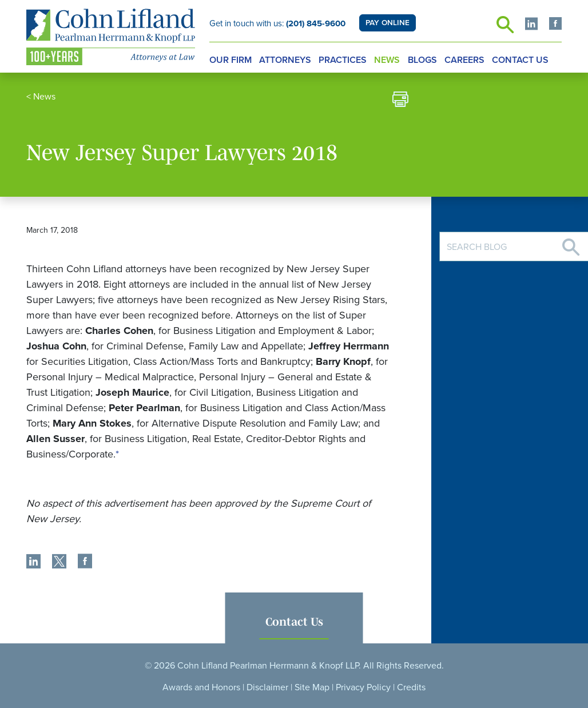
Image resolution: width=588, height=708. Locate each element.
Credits (411, 687)
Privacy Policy (363, 687)
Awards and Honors (201, 687)
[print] (400, 101)
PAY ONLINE (388, 23)
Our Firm (231, 60)
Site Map (312, 687)
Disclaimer (267, 687)
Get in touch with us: (277, 23)
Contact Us (520, 60)
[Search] (571, 243)
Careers (464, 60)
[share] (33, 563)
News (387, 60)
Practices (343, 60)
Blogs (422, 60)
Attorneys (285, 60)
